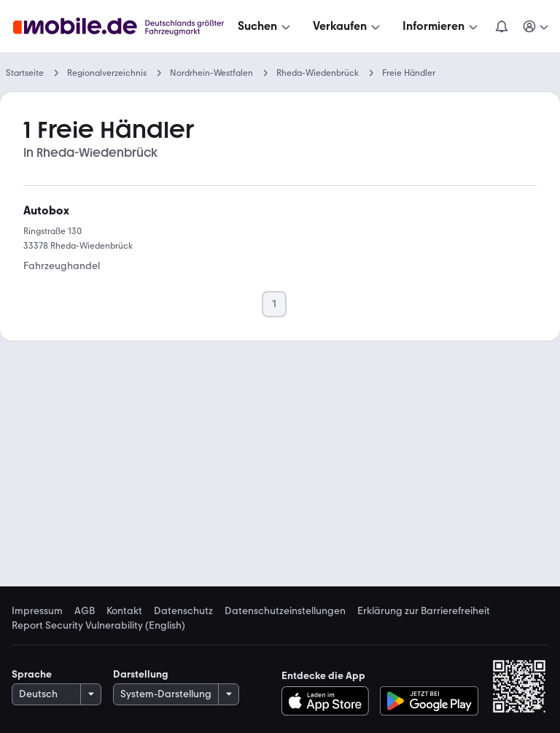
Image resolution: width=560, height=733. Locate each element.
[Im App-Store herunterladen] (329, 701)
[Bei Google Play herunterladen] (429, 701)
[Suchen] (265, 26)
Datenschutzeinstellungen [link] (285, 611)
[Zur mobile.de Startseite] (122, 27)
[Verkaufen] (348, 26)
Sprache (32, 674)
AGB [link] (85, 611)
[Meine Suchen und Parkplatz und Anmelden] (537, 26)
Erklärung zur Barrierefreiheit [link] (424, 611)
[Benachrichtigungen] (502, 26)
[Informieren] (442, 26)
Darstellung (141, 674)
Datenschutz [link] (183, 611)
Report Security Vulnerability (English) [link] (98, 626)
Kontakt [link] (124, 611)
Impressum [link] (37, 611)
